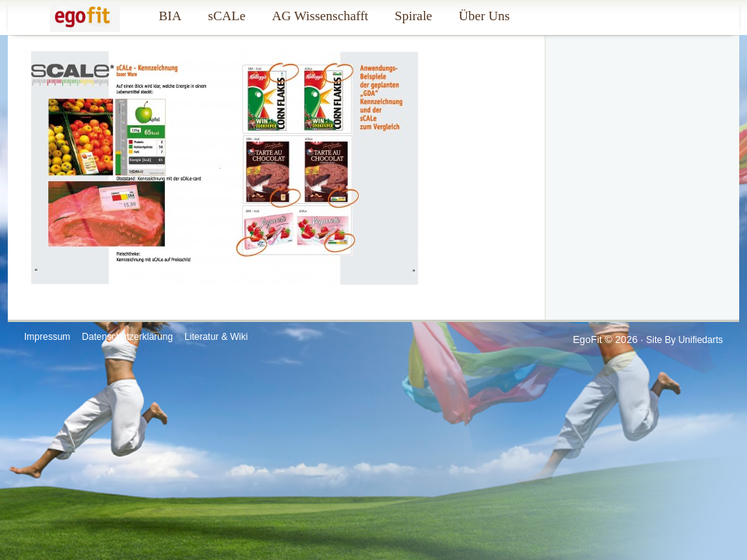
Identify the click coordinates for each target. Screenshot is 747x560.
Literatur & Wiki (216, 337)
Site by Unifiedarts (684, 340)
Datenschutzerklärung (127, 337)
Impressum (47, 337)
